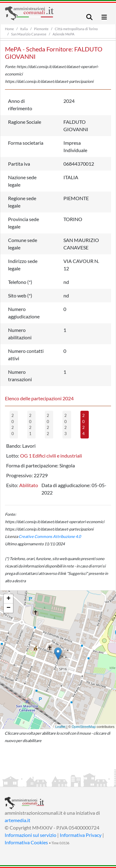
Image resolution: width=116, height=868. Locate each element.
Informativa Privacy (81, 835)
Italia (24, 29)
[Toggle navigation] (89, 17)
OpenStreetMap (84, 727)
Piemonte (41, 29)
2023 (66, 424)
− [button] (9, 608)
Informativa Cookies (26, 842)
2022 (48, 424)
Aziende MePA (63, 34)
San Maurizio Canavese (29, 34)
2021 (30, 424)
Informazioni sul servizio (30, 835)
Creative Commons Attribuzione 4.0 (50, 536)
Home (9, 29)
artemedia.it (17, 820)
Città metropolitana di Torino (76, 29)
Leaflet (60, 727)
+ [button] (9, 599)
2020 (13, 424)
